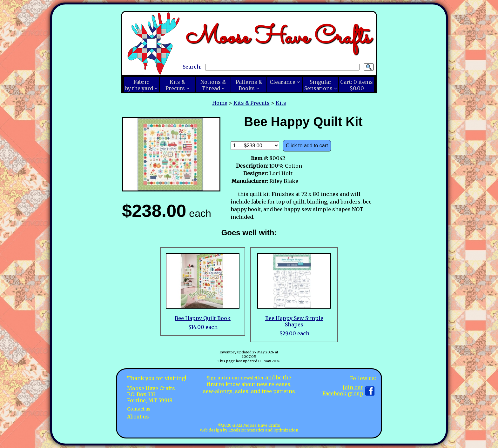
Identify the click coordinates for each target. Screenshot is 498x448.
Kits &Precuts (175, 85)
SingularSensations (318, 85)
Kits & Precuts (252, 103)
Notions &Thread (213, 85)
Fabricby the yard (139, 85)
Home (220, 103)
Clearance (283, 82)
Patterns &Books (249, 85)
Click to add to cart (307, 146)
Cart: (357, 85)
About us (138, 417)
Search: (192, 67)
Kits (281, 103)
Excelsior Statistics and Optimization (263, 430)
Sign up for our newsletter (235, 378)
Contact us (141, 409)
